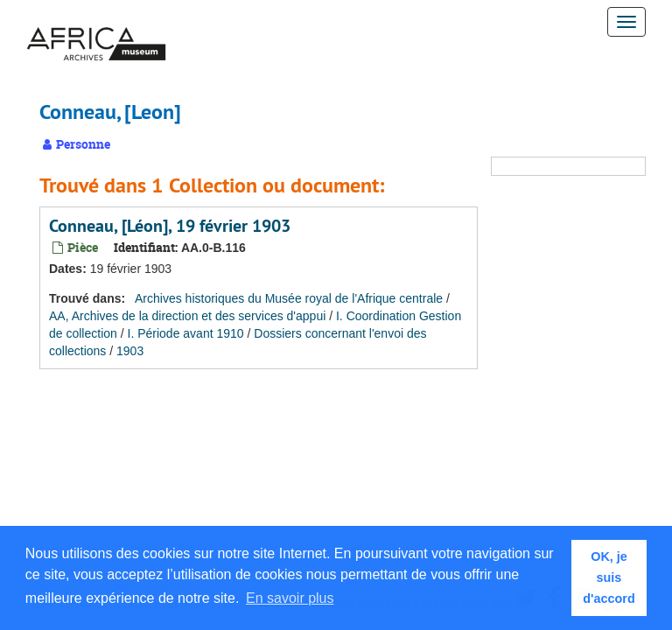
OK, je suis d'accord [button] (609, 577)
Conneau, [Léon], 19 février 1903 (170, 226)
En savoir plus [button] (290, 598)
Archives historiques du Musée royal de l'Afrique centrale (289, 298)
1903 (130, 351)
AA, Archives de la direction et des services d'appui (187, 316)
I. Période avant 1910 (186, 333)
